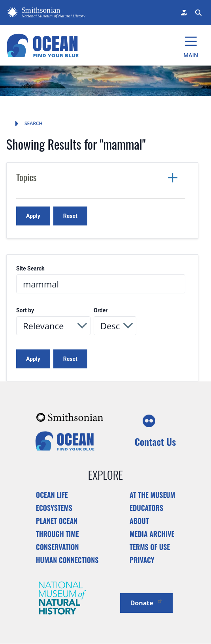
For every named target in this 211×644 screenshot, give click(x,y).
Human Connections (67, 560)
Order (101, 311)
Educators (146, 508)
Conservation (57, 547)
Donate (146, 602)
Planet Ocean (57, 521)
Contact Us (155, 441)
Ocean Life (52, 495)
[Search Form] (198, 13)
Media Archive (152, 534)
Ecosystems (54, 508)
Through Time (57, 534)
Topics (26, 177)
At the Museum (152, 495)
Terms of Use (150, 547)
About (139, 521)
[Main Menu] (191, 45)
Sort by (25, 311)
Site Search (30, 269)
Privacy (142, 560)
